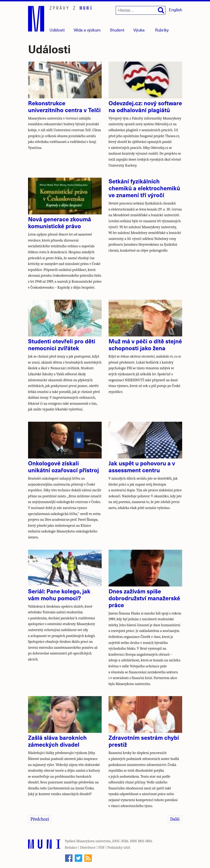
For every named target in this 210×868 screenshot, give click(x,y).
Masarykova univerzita (94, 841)
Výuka (139, 30)
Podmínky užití (119, 848)
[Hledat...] (141, 10)
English (175, 10)
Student (117, 30)
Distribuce (88, 848)
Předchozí (40, 819)
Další (175, 819)
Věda (87, 30)
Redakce (71, 848)
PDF (102, 848)
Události (57, 30)
